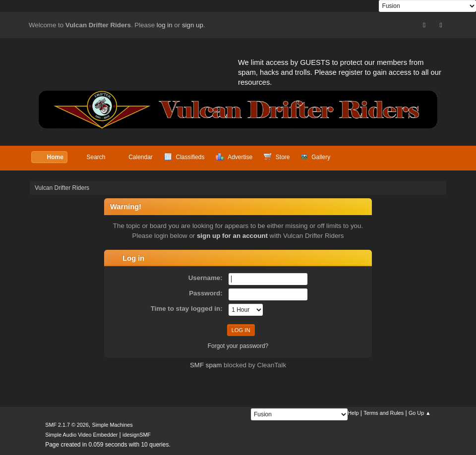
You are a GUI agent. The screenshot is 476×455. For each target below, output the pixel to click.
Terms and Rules (384, 413)
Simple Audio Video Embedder (81, 435)
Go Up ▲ (420, 413)
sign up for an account (232, 236)
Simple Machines (113, 425)
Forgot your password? (238, 346)
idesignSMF (137, 435)
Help (353, 413)
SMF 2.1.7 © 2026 (67, 425)
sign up (193, 25)
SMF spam (206, 365)
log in (165, 25)
